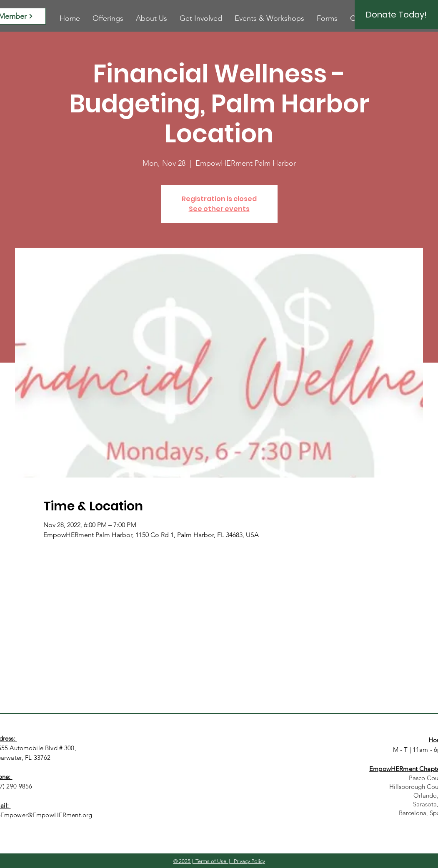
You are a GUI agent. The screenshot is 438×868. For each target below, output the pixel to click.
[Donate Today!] (396, 15)
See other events (219, 209)
